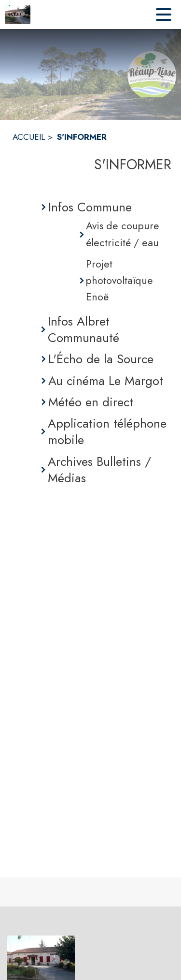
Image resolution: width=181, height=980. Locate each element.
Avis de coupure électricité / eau (123, 234)
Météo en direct (91, 402)
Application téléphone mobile (107, 432)
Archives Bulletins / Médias (99, 470)
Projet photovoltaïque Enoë (119, 281)
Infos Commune (90, 207)
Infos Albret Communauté (84, 330)
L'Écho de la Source (101, 359)
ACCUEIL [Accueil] (29, 137)
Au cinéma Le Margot (106, 381)
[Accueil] (18, 15)
